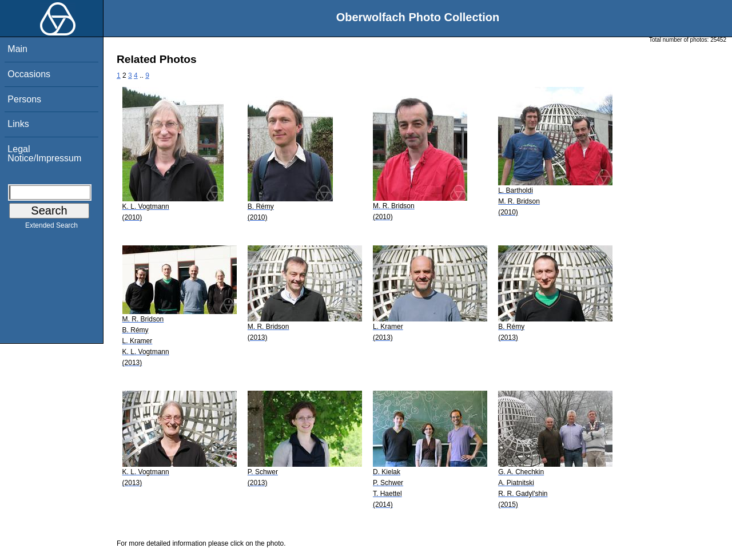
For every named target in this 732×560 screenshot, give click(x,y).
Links (18, 124)
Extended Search (51, 228)
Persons (24, 99)
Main (17, 49)
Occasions (29, 74)
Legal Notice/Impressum (44, 154)
